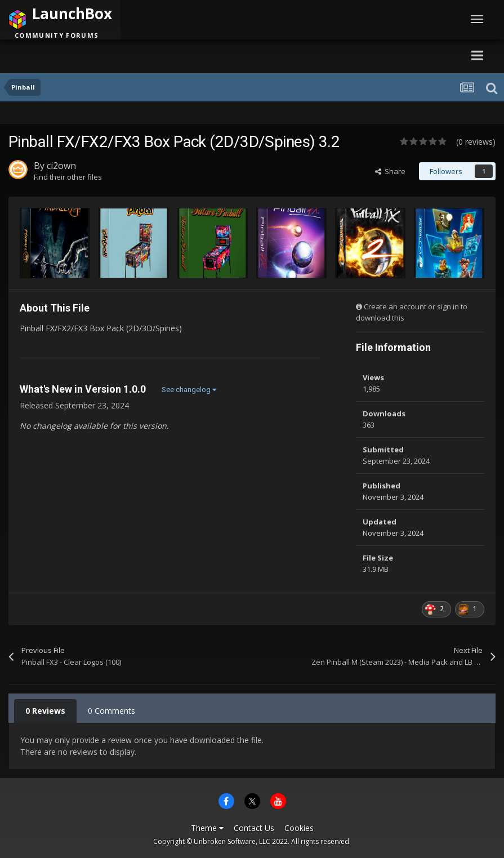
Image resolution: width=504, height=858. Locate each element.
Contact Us (254, 828)
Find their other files (68, 177)
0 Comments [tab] (111, 711)
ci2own (61, 166)
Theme (207, 828)
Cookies (299, 828)
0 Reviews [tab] (45, 711)
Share (390, 171)
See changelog (189, 390)
